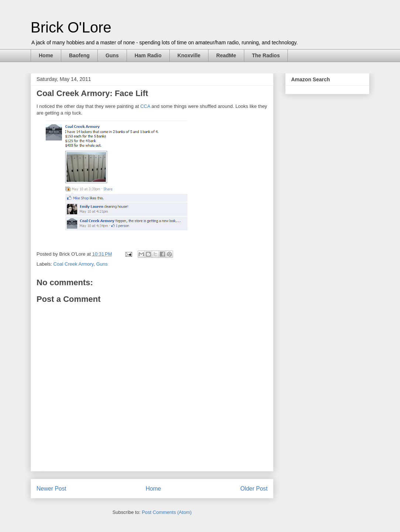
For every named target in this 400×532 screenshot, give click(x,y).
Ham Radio (148, 55)
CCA (145, 106)
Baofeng (79, 55)
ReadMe (226, 55)
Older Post (254, 489)
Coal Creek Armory (74, 264)
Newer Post (51, 489)
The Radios (266, 55)
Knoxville (189, 55)
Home (46, 55)
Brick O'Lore (71, 27)
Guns (112, 55)
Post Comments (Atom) (167, 512)
